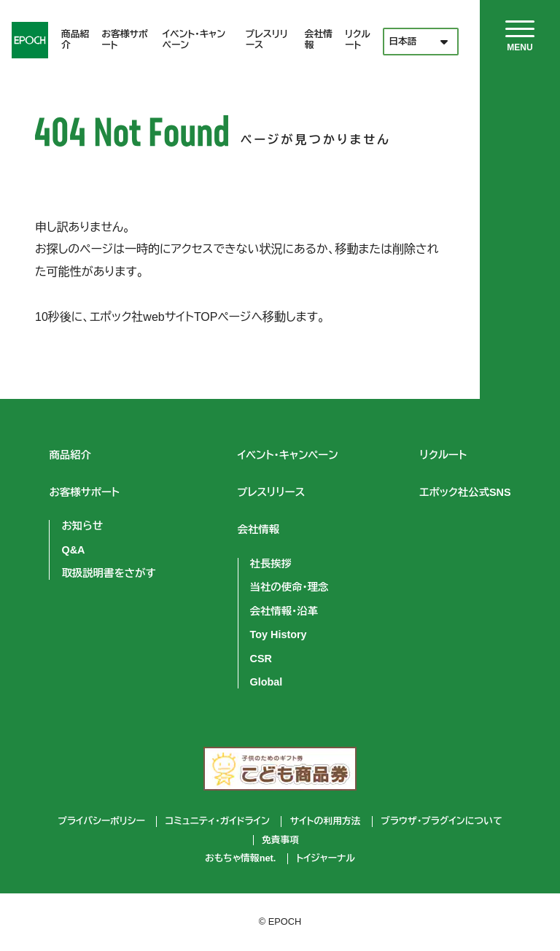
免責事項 (280, 840)
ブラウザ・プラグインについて (441, 821)
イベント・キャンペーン (194, 39)
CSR (261, 659)
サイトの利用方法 (326, 821)
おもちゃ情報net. (240, 858)
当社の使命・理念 (289, 587)
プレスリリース (267, 39)
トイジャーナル (326, 858)
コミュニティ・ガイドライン (218, 821)
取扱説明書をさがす (108, 573)
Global (267, 682)
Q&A (73, 550)
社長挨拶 (271, 564)
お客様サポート (125, 39)
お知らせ (82, 526)
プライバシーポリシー (101, 821)
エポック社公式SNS (466, 492)
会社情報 (319, 39)
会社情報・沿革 (284, 611)
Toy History (279, 634)
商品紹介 (75, 39)
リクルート (358, 39)
